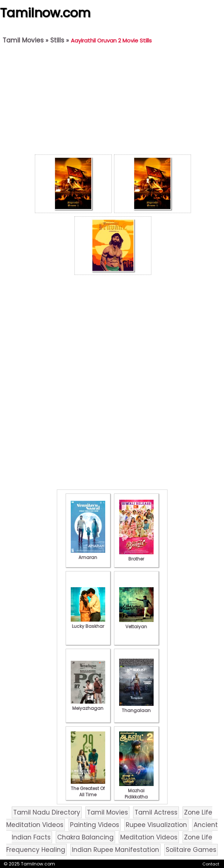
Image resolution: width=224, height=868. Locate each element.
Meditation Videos (149, 837)
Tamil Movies (23, 40)
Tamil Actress (156, 812)
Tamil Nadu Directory (47, 812)
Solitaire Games (191, 850)
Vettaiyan (136, 623)
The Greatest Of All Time (88, 788)
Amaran (88, 554)
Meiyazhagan (88, 705)
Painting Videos (95, 825)
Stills (57, 40)
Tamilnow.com (45, 13)
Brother (136, 556)
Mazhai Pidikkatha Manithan (136, 794)
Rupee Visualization (156, 825)
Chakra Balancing (85, 837)
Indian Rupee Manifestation (115, 850)
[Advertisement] (113, 101)
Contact (211, 864)
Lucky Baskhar (88, 623)
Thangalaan (136, 707)
